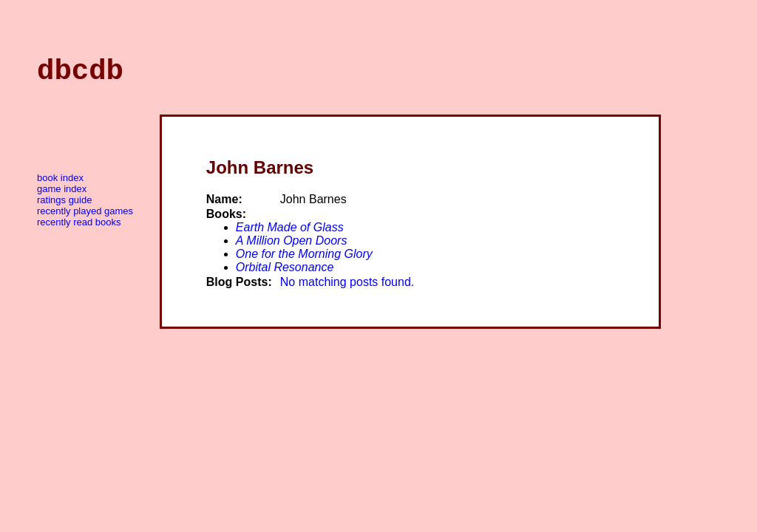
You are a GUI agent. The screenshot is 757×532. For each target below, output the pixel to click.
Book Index (60, 184)
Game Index (62, 195)
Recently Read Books (79, 229)
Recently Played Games (85, 218)
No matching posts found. (347, 289)
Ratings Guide (64, 207)
